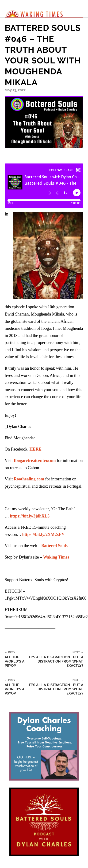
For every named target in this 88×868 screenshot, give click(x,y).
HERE (35, 449)
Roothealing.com (29, 479)
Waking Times (56, 557)
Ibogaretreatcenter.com (35, 461)
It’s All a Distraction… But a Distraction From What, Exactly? (55, 659)
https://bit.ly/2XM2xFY (44, 535)
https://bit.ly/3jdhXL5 (30, 516)
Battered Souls (54, 546)
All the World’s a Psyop (16, 659)
